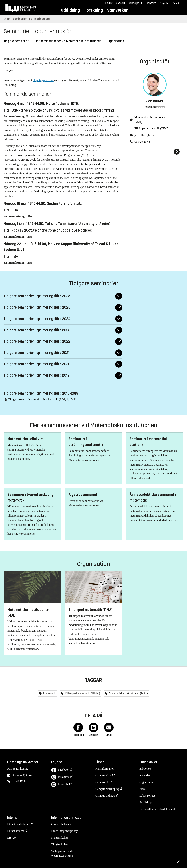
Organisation (116, 41)
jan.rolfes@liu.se (144, 135)
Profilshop (145, 802)
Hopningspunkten (43, 80)
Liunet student (16, 831)
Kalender (145, 775)
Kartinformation (105, 769)
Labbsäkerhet (147, 796)
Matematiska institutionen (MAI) (150, 120)
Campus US (102, 782)
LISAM (12, 838)
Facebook (60, 770)
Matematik (49, 693)
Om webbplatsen (61, 824)
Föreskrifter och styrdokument (157, 809)
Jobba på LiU (136, 3)
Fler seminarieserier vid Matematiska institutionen (68, 41)
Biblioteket (146, 769)
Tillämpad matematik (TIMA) (152, 128)
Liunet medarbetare (19, 824)
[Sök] (176, 3)
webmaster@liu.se (62, 856)
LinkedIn (60, 784)
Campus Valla (103, 775)
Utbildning (70, 10)
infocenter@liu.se (21, 775)
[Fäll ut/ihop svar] (119, 296)
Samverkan (118, 10)
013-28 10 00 (19, 781)
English (164, 3)
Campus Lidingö (105, 796)
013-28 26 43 (142, 142)
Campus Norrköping (107, 789)
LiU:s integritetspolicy (64, 831)
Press (142, 789)
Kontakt (151, 3)
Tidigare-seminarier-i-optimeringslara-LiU (33, 399)
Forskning (94, 10)
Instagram (60, 777)
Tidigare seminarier (16, 41)
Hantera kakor (60, 838)
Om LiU (109, 3)
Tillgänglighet (60, 844)
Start (7, 19)
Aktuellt (121, 3)
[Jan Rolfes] (155, 152)
